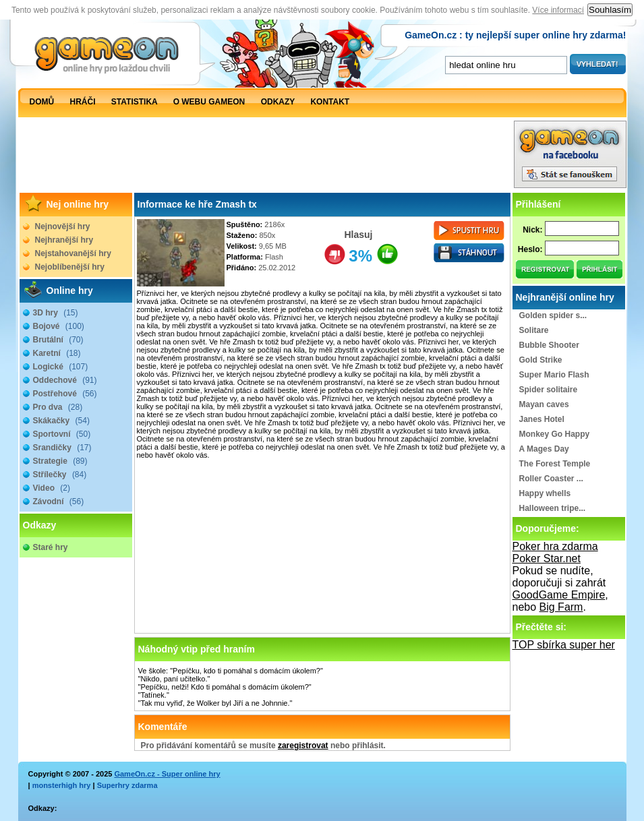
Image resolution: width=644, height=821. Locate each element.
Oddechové (65, 380)
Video (52, 488)
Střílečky (60, 475)
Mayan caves (544, 404)
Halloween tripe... (553, 508)
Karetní (57, 353)
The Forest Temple (555, 464)
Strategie (60, 461)
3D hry (56, 313)
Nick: (532, 230)
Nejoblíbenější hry (70, 267)
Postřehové (65, 394)
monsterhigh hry (62, 785)
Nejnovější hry (63, 226)
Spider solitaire (549, 390)
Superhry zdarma (127, 785)
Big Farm (561, 607)
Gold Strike (541, 360)
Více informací (558, 10)
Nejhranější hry (64, 240)
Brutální (58, 340)
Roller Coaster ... (551, 479)
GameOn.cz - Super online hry (167, 774)
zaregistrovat (303, 746)
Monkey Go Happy (555, 434)
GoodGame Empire (559, 595)
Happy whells (545, 493)
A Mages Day (544, 449)
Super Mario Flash (554, 375)
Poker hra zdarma (555, 546)
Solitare (534, 330)
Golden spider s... (553, 315)
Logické (61, 367)
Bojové (59, 326)
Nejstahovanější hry (73, 253)
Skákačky (61, 421)
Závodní (59, 501)
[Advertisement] (266, 158)
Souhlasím (610, 10)
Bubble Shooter (549, 345)
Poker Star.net (547, 558)
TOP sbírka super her (564, 645)
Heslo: (530, 249)
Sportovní (62, 434)
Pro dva (58, 407)
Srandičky (62, 448)
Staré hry (51, 547)
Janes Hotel (542, 419)
